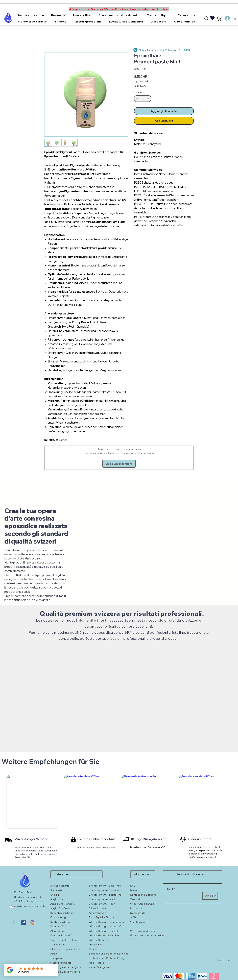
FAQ (133, 886)
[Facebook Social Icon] (23, 923)
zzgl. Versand (141, 81)
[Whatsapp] (15, 923)
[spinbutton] (143, 99)
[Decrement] (137, 99)
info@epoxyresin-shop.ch (202, 857)
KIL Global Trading (25, 892)
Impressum (137, 908)
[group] (119, 816)
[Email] (183, 895)
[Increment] (148, 99)
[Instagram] (32, 923)
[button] (31, 15)
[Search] (206, 18)
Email (171, 889)
